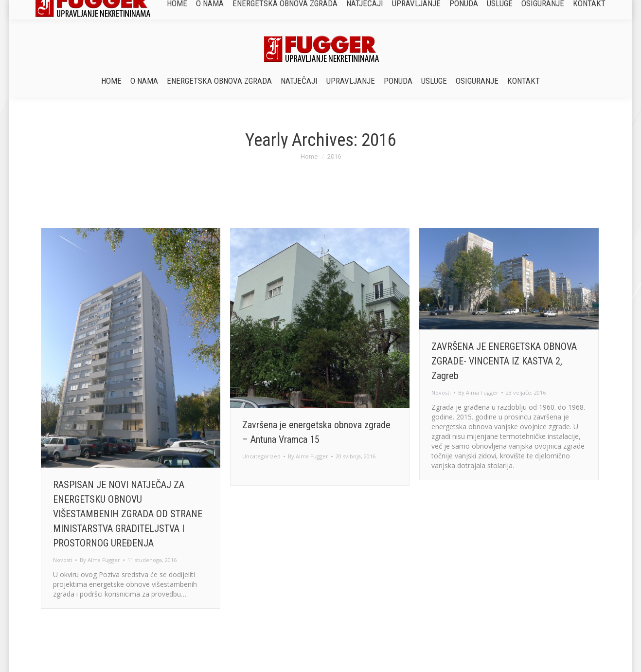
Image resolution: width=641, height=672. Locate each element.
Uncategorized (261, 456)
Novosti (63, 560)
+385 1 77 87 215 (336, 9)
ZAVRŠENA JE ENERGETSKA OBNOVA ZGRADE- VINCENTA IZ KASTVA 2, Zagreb (504, 361)
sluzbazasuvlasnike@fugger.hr (420, 9)
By (100, 560)
